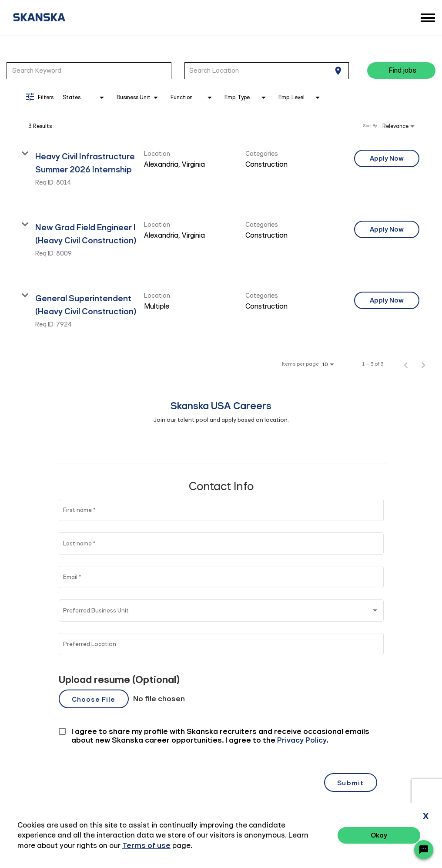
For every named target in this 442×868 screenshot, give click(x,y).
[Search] (401, 71)
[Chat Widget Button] (424, 850)
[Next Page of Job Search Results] (423, 364)
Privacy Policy (338, 836)
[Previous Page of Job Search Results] (406, 364)
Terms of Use (388, 836)
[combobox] (89, 71)
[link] (221, 168)
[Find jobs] (401, 71)
